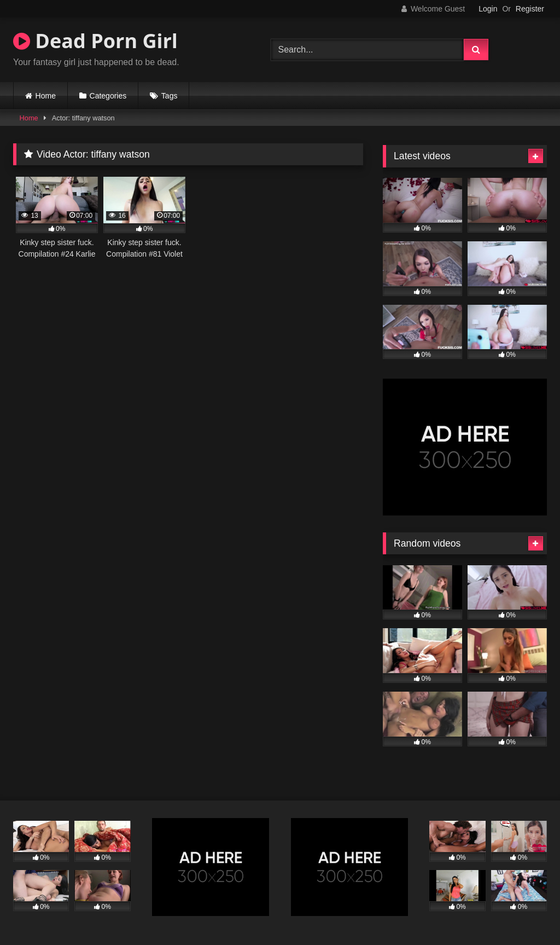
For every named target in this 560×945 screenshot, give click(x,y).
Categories (108, 96)
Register (530, 9)
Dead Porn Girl (95, 41)
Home (46, 96)
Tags (170, 96)
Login (488, 9)
